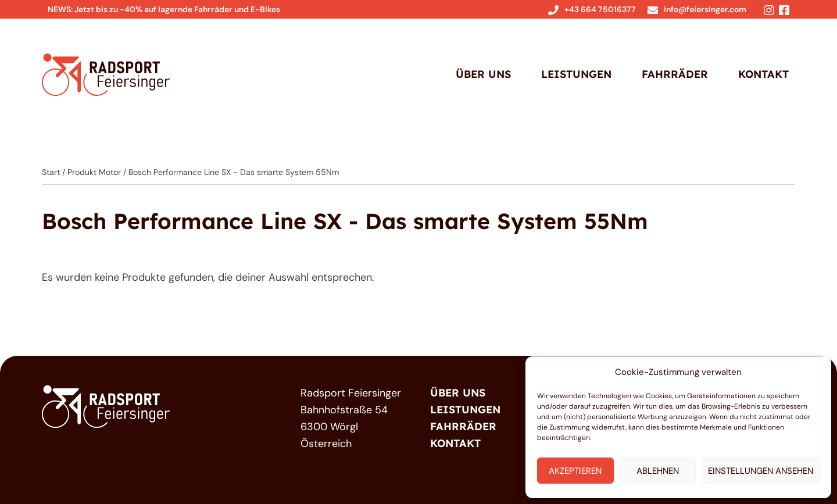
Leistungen (576, 74)
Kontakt (763, 74)
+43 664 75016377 (592, 9)
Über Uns (483, 74)
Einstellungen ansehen (761, 471)
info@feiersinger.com (697, 9)
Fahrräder (675, 74)
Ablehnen (658, 471)
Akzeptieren (575, 471)
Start (51, 172)
